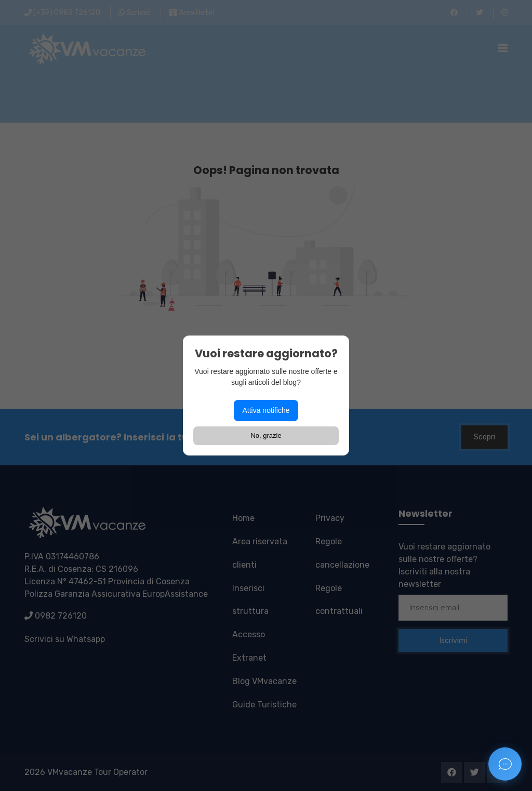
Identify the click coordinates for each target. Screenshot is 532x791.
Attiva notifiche (266, 410)
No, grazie (266, 435)
